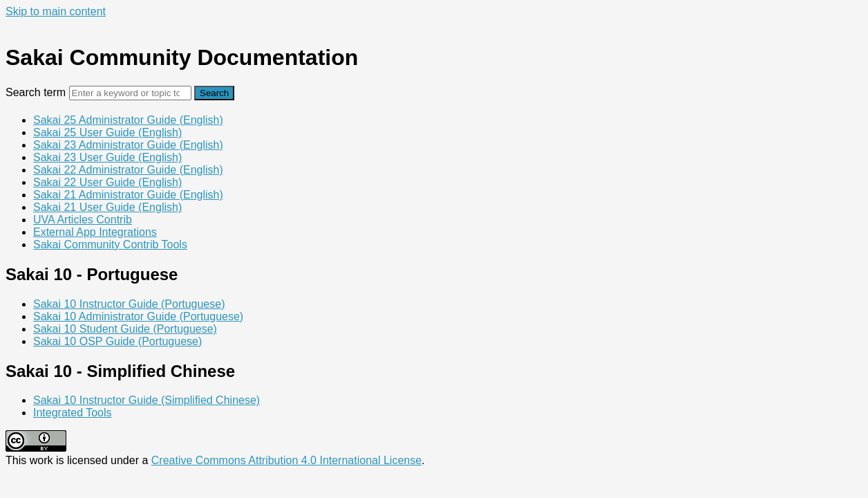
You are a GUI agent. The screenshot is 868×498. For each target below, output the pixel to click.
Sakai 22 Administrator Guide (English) (128, 170)
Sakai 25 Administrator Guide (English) (128, 120)
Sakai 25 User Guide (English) (107, 132)
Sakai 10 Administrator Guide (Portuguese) (138, 316)
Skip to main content (56, 11)
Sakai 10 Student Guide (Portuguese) (125, 329)
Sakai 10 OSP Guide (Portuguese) (117, 341)
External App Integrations (95, 232)
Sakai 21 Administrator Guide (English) (128, 195)
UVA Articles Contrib (83, 220)
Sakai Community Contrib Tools (110, 245)
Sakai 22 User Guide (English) (107, 182)
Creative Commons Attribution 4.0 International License (286, 460)
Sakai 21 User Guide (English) (107, 207)
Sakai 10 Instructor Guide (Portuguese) (129, 304)
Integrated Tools (73, 413)
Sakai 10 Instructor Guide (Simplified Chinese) (147, 400)
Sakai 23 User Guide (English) (107, 157)
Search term (36, 92)
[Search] (130, 93)
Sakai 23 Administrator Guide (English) (128, 145)
